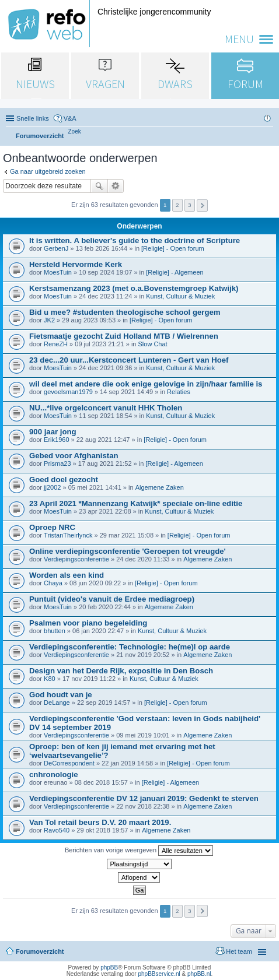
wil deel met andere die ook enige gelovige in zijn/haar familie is (146, 384)
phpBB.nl (199, 974)
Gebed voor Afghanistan (74, 456)
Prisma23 (57, 463)
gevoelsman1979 (68, 392)
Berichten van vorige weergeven (139, 851)
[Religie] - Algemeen (175, 272)
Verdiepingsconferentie (76, 559)
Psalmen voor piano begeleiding (88, 623)
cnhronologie (54, 774)
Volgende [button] (202, 206)
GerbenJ (56, 248)
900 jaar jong (53, 432)
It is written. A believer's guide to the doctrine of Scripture (135, 240)
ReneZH (56, 344)
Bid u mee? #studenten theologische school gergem (125, 312)
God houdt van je (61, 695)
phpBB (109, 967)
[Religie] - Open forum (173, 248)
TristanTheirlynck (68, 535)
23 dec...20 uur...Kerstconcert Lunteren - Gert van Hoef (129, 360)
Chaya (53, 583)
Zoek (99, 186)
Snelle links (33, 118)
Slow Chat (153, 344)
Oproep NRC (52, 527)
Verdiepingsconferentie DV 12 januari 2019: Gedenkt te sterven (144, 798)
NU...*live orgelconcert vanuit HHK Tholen (106, 408)
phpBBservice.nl (159, 974)
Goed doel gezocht (64, 480)
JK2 (49, 320)
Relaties (179, 392)
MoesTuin (58, 272)
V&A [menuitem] (70, 118)
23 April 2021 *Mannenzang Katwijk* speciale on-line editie (136, 503)
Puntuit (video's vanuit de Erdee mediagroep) (112, 599)
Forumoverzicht (40, 951)
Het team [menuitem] (239, 951)
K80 (50, 679)
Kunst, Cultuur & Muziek (180, 296)
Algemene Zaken (160, 487)
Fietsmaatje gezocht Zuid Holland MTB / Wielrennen (124, 336)
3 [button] (190, 205)
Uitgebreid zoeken (116, 186)
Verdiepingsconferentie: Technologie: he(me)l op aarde (130, 647)
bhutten (55, 631)
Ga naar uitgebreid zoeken (48, 171)
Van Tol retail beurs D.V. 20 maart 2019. (100, 822)
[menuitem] (75, 131)
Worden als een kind (67, 575)
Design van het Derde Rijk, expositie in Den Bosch (121, 671)
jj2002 (52, 487)
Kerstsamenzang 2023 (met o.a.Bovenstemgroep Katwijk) (134, 288)
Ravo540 (57, 830)
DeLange (57, 702)
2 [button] (177, 205)
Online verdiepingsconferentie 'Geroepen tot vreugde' (128, 551)
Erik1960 (56, 440)
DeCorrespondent (69, 763)
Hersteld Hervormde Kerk (76, 264)
